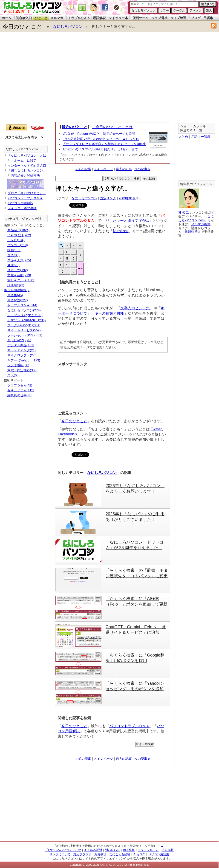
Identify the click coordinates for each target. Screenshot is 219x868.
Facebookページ (71, 434)
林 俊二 (184, 212)
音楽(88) (13, 255)
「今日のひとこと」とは (112, 127)
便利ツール (141, 18)
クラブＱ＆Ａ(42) (20, 385)
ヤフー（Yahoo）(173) (24, 360)
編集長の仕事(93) (20, 395)
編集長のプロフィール (196, 184)
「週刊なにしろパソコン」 (27, 170)
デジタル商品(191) (21, 345)
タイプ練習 (178, 18)
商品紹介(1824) (18, 230)
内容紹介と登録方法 (25, 175)
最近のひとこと (75, 127)
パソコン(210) (18, 245)
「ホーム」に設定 (24, 161)
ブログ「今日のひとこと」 (27, 193)
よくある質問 (93, 850)
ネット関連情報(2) (17, 290)
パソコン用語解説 (20, 203)
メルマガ (57, 18)
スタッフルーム (148, 850)
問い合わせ (112, 850)
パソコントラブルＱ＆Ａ (129, 726)
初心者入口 (24, 18)
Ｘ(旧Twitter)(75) (19, 340)
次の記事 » (142, 169)
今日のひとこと (22, 27)
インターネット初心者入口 (27, 166)
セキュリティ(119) (21, 390)
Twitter (156, 429)
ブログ (196, 18)
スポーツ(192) (18, 270)
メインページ (103, 169)
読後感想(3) (16, 285)
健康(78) (13, 265)
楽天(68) (13, 375)
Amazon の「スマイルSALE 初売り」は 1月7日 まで (100, 149)
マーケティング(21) (22, 350)
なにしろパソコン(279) (24, 310)
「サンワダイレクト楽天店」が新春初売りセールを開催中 (104, 144)
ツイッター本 (118, 18)
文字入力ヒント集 (135, 308)
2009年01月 (127, 198)
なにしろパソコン (68, 27)
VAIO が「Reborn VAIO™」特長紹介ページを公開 (99, 134)
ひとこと (41, 18)
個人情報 (129, 850)
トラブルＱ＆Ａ (79, 18)
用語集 (208, 18)
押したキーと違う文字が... (127, 221)
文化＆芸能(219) (19, 275)
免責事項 (100, 854)
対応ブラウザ (82, 854)
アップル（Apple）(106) (25, 315)
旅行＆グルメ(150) (21, 280)
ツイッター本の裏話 (22, 208)
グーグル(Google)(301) (24, 325)
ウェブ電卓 (159, 18)
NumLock (121, 231)
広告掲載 (168, 850)
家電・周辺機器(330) (22, 370)
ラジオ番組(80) (18, 365)
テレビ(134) (16, 240)
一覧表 (206, 137)
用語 (194, 137)
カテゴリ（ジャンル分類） (25, 219)
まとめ (183, 137)
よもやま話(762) (19, 235)
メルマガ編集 (201, 224)
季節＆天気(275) (19, 260)
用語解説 (99, 18)
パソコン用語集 (159, 854)
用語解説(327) (18, 300)
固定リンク (108, 198)
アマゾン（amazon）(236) (27, 320)
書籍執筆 (191, 232)
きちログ (139, 854)
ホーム (6, 18)
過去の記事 (124, 169)
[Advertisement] (43, 78)
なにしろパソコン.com (22, 149)
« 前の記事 (83, 169)
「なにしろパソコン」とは (27, 155)
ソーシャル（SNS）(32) (25, 335)
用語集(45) (15, 295)
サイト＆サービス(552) (24, 330)
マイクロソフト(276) (22, 355)
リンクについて (60, 854)
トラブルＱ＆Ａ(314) (22, 305)
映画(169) (14, 250)
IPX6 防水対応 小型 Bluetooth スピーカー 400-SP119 (101, 139)
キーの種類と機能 (109, 313)
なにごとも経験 (120, 854)
